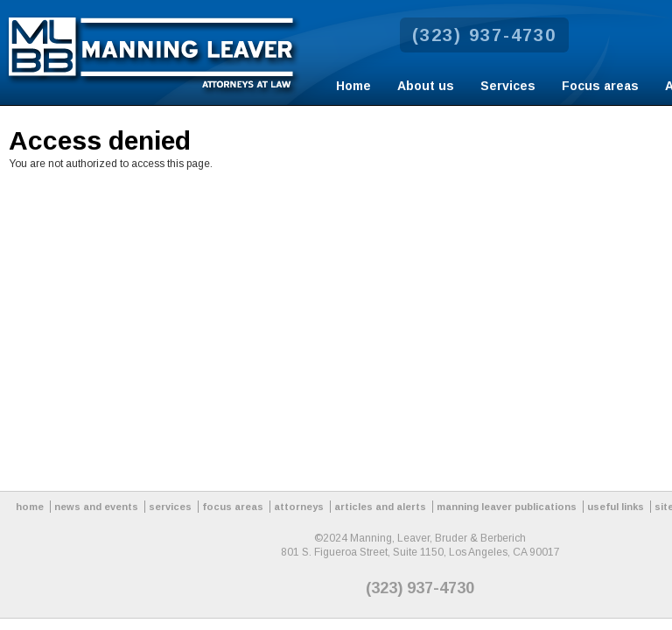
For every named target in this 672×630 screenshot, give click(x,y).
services (170, 507)
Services (508, 86)
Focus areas (600, 86)
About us (426, 86)
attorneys (299, 507)
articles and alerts (380, 507)
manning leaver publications (507, 507)
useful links (616, 507)
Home (353, 86)
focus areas (233, 507)
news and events (96, 507)
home (30, 507)
